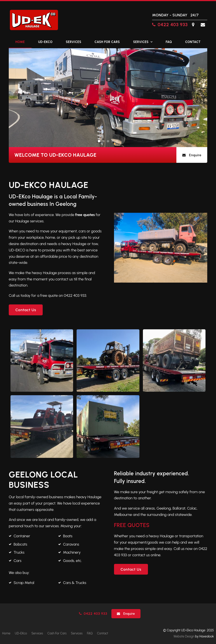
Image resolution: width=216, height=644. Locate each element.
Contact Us (26, 310)
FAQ (169, 42)
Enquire (195, 155)
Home (20, 42)
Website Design (184, 636)
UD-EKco (45, 42)
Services (74, 42)
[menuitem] (6, 633)
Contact (193, 42)
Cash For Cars (107, 42)
